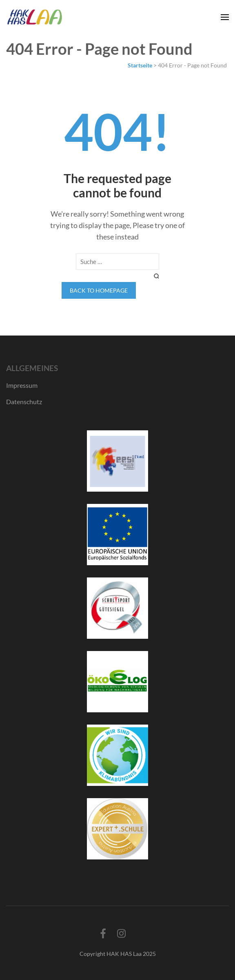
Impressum (22, 385)
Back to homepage (99, 290)
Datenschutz (24, 402)
